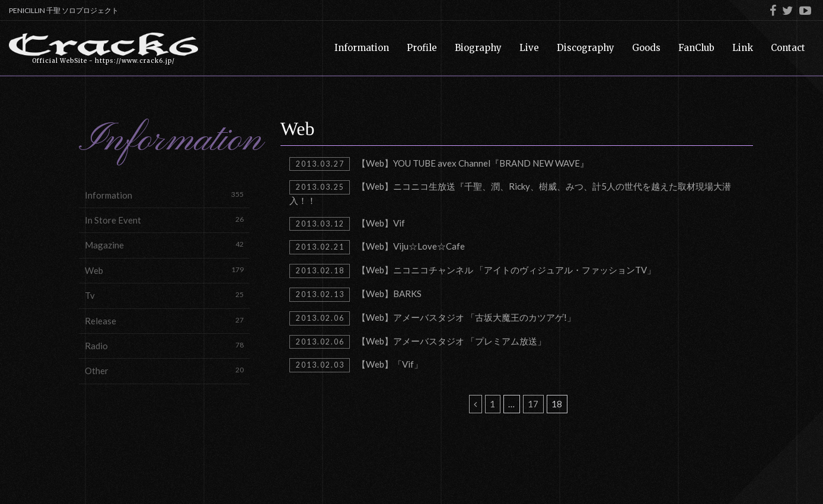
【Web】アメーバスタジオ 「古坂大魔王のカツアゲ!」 (433, 318)
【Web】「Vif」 (356, 365)
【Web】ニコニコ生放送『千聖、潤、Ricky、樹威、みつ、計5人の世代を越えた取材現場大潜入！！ (510, 193)
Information (164, 195)
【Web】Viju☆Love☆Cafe (377, 247)
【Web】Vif (347, 224)
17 (533, 404)
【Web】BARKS (355, 295)
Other (164, 370)
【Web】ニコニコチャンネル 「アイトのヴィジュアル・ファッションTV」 (473, 271)
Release (164, 320)
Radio (164, 345)
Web (164, 270)
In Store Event (164, 220)
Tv (164, 295)
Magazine (164, 245)
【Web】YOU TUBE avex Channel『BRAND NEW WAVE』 (439, 164)
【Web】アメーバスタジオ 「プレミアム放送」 (418, 342)
